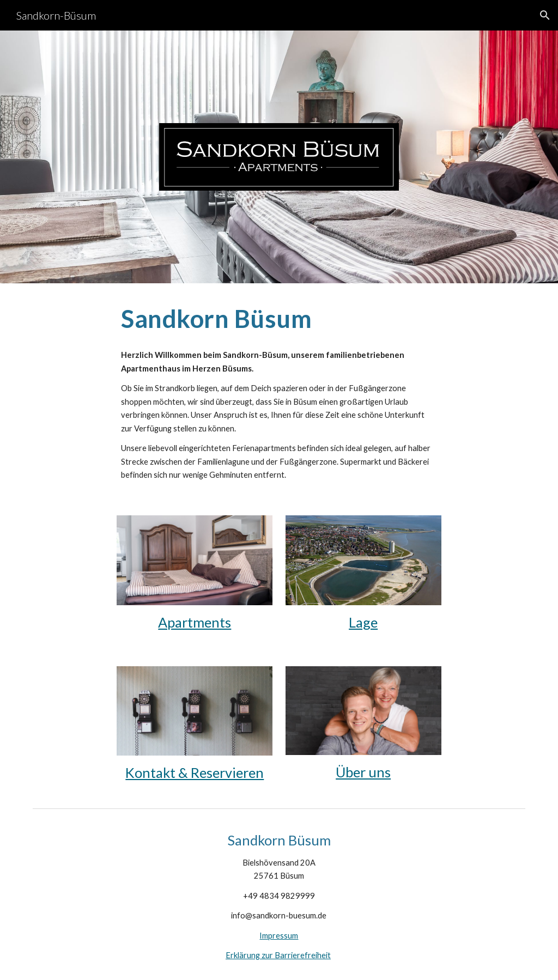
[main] (279, 319)
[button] (545, 15)
